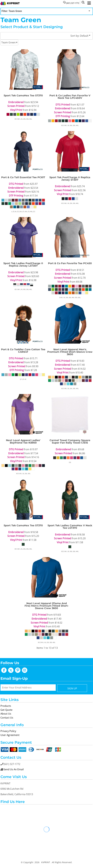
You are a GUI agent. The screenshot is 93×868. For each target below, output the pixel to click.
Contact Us (7, 718)
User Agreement (10, 735)
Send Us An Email (14, 769)
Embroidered (16, 102)
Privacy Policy (8, 731)
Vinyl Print (16, 110)
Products (6, 706)
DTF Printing (63, 116)
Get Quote (6, 710)
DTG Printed (63, 105)
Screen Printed (16, 106)
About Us (6, 714)
